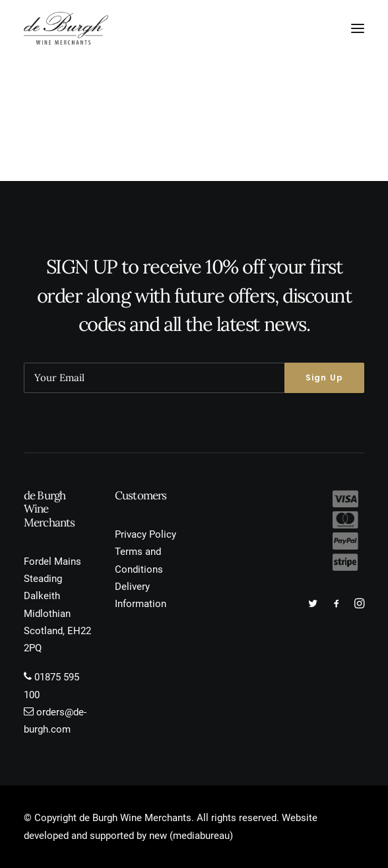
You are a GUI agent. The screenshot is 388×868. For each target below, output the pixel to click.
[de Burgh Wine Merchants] (66, 28)
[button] (358, 28)
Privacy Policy (145, 534)
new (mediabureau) (191, 836)
